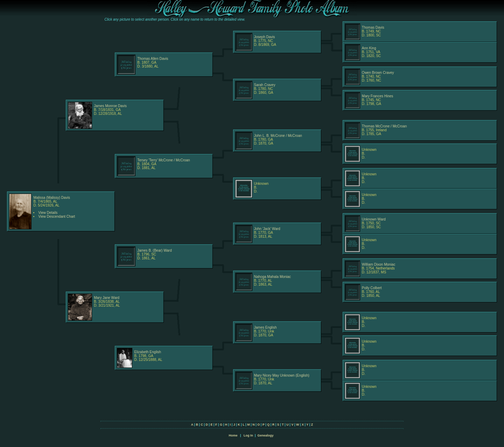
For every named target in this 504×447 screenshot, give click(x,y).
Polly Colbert (372, 288)
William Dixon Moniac (379, 264)
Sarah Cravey (265, 85)
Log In (248, 435)
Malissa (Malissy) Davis (51, 198)
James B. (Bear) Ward (155, 250)
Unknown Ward (374, 219)
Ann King (369, 48)
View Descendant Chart (57, 216)
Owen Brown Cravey (378, 73)
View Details (48, 213)
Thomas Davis (373, 27)
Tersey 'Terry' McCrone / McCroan (164, 160)
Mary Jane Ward (107, 298)
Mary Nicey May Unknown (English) (282, 375)
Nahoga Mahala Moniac (273, 277)
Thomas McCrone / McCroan (384, 126)
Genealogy (266, 435)
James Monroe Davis (110, 106)
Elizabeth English (148, 352)
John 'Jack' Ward (267, 229)
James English (265, 327)
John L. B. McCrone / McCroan (278, 136)
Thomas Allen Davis (153, 59)
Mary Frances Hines (377, 96)
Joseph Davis (265, 37)
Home (233, 435)
